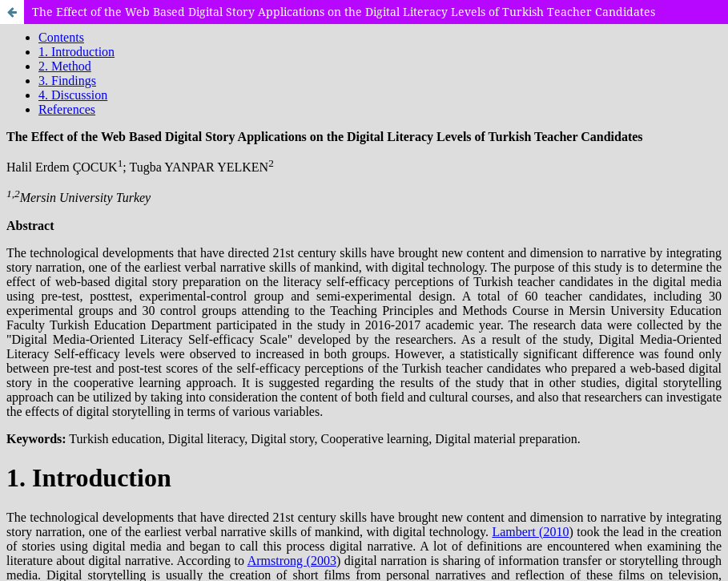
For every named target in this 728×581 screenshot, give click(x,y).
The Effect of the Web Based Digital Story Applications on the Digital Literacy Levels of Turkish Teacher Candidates (344, 12)
